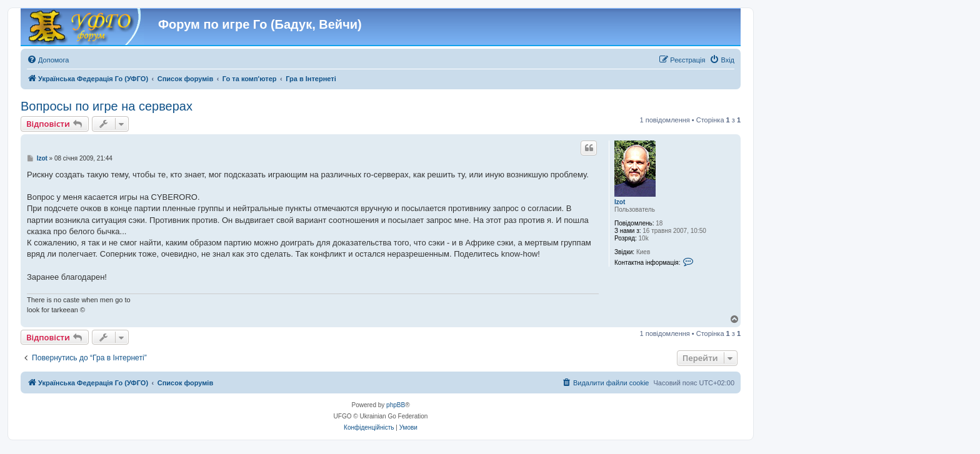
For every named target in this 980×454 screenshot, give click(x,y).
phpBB (396, 405)
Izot (620, 202)
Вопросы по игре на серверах (107, 106)
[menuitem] (48, 60)
